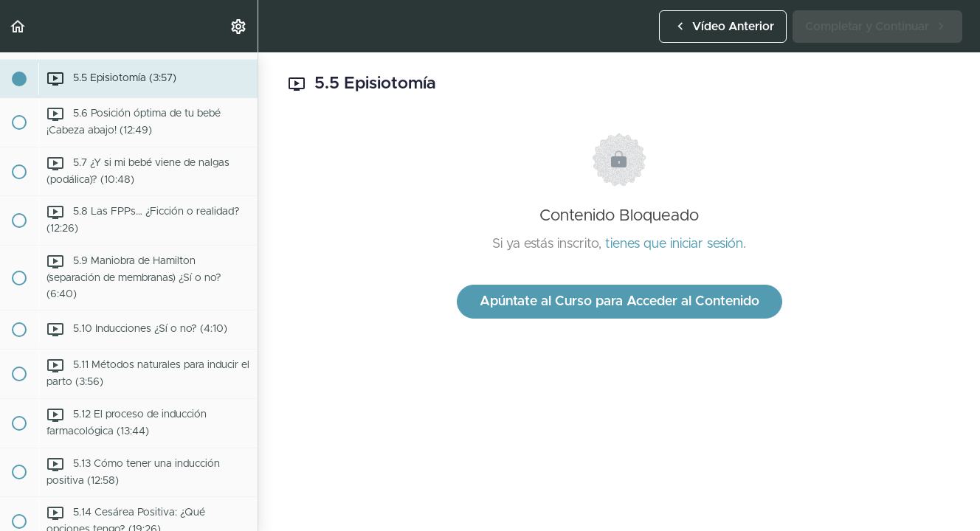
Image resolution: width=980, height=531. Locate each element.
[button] (18, 26)
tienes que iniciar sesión (674, 244)
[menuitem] (239, 26)
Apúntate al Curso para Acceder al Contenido (620, 302)
